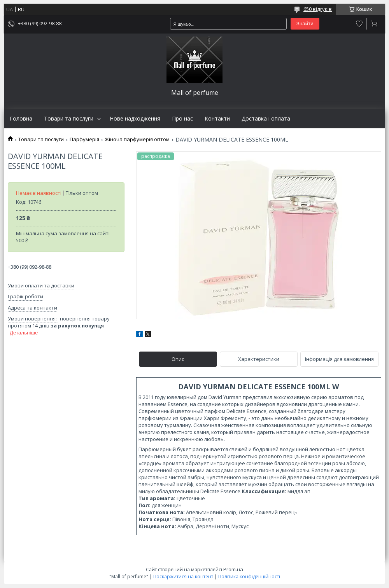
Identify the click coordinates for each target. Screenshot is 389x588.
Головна (21, 119)
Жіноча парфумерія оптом (137, 139)
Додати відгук (359, 24)
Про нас (182, 119)
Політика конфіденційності (249, 577)
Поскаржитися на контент (183, 577)
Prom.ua (233, 569)
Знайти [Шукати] (305, 24)
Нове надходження (135, 119)
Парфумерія (84, 139)
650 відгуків (318, 9)
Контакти (217, 119)
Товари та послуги (69, 119)
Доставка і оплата (266, 119)
